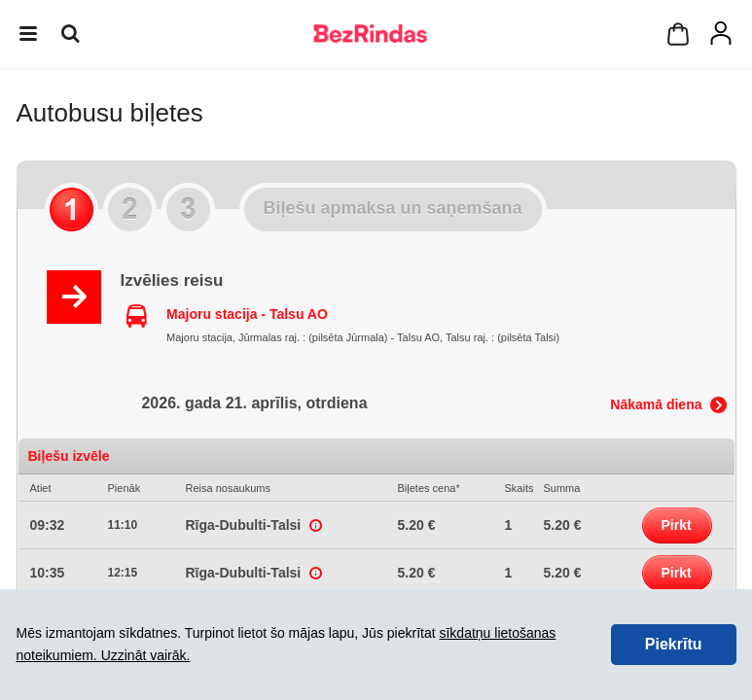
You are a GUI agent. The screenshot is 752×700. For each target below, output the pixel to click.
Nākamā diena (656, 404)
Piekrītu (674, 644)
